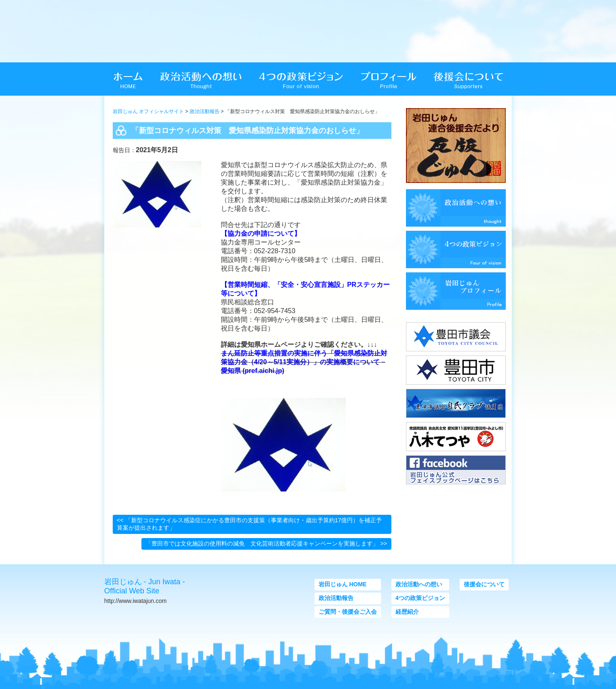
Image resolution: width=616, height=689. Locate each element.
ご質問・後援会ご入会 (348, 612)
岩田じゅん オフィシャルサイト (148, 111)
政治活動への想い (419, 584)
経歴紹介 (407, 612)
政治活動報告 (205, 111)
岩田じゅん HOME (343, 584)
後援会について (484, 584)
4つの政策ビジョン (421, 598)
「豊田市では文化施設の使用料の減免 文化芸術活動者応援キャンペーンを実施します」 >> (266, 543)
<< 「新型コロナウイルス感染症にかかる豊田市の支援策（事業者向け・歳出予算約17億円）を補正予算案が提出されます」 (250, 524)
